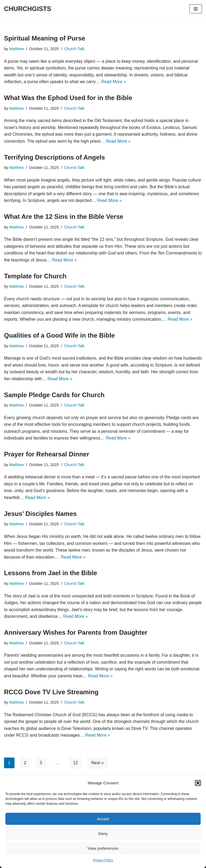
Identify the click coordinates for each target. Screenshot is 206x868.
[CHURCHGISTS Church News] (28, 9)
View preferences (103, 848)
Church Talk (75, 49)
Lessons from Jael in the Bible (51, 573)
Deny (103, 834)
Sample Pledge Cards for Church (54, 395)
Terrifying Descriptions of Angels (54, 157)
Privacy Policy (103, 860)
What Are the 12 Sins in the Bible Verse (64, 217)
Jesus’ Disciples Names (40, 514)
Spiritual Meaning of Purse (45, 38)
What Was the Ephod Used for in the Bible (68, 98)
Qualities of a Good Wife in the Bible (59, 335)
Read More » (114, 82)
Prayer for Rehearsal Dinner (47, 454)
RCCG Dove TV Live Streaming (51, 692)
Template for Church (35, 276)
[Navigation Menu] (196, 9)
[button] (198, 783)
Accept (103, 819)
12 (76, 763)
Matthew (16, 49)
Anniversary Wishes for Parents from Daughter (76, 632)
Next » (98, 763)
